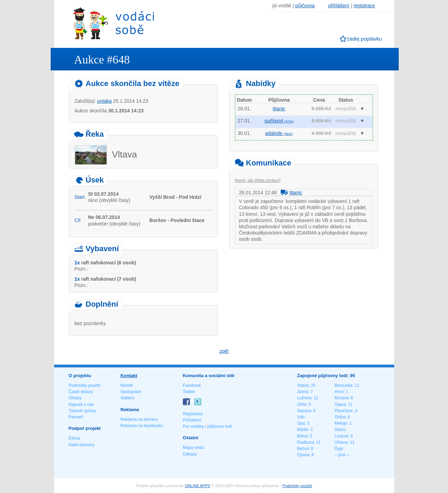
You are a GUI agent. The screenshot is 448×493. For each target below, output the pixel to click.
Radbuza (305, 442)
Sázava (304, 411)
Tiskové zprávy (83, 411)
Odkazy (190, 454)
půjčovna (305, 6)
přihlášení (339, 6)
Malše (303, 430)
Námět (126, 385)
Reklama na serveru (139, 419)
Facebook (192, 385)
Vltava (303, 385)
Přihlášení (192, 420)
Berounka (343, 385)
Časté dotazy (81, 392)
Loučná (341, 436)
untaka (104, 101)
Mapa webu (194, 448)
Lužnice (304, 398)
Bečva (303, 449)
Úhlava (341, 442)
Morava (341, 398)
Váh (301, 417)
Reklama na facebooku (142, 426)
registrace (364, 6)
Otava (340, 405)
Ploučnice (344, 411)
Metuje (341, 423)
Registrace (193, 414)
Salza (340, 430)
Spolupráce (131, 392)
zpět (224, 351)
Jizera (303, 392)
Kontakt (129, 376)
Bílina (302, 436)
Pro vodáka (193, 426)
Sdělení (128, 398)
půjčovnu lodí (219, 426)
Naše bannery (82, 445)
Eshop (75, 438)
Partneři (76, 417)
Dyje (339, 449)
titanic (279, 109)
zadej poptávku (365, 39)
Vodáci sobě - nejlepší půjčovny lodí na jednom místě (114, 23)
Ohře (302, 405)
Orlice (340, 417)
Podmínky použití (85, 385)
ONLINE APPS (198, 486)
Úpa (301, 423)
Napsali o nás (81, 405)
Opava (303, 455)
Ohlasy (75, 398)
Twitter (189, 392)
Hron (339, 392)
